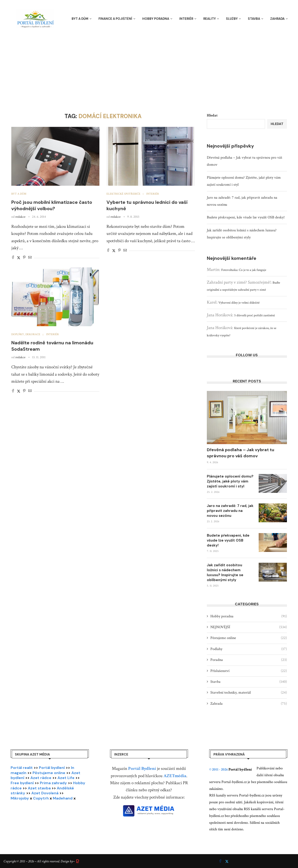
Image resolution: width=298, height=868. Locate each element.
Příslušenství (249, 671)
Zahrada (277, 19)
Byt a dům (80, 19)
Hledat (212, 115)
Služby (232, 19)
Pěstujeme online (249, 638)
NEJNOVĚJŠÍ (249, 627)
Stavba (254, 19)
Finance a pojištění (115, 19)
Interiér (186, 19)
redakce (20, 217)
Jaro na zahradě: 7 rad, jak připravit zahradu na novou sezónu (230, 511)
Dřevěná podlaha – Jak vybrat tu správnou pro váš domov (241, 453)
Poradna (249, 660)
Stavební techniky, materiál (249, 693)
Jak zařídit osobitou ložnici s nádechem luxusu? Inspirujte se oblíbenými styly (225, 573)
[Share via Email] (30, 258)
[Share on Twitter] (19, 258)
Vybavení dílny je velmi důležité (239, 303)
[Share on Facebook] (13, 258)
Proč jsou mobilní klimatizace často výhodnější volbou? (52, 205)
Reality (210, 19)
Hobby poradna (156, 19)
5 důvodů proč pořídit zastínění (255, 315)
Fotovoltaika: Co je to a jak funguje (244, 270)
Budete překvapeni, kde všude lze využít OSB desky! (246, 217)
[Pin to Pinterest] (24, 258)
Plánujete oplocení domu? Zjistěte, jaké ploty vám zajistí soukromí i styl (230, 481)
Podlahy (249, 649)
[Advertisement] (149, 66)
